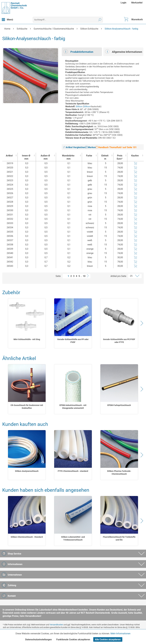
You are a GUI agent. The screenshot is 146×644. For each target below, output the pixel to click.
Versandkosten (56, 625)
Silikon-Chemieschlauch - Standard (27, 537)
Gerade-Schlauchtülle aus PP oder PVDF (73, 341)
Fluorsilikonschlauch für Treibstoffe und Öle (119, 538)
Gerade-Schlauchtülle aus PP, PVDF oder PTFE (119, 341)
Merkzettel (137, 3)
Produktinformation (78, 51)
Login (123, 3)
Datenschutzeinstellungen (38, 640)
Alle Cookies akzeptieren (108, 640)
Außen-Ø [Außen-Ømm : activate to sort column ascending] (45, 157)
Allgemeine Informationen (124, 51)
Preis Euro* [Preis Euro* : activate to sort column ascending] (120, 157)
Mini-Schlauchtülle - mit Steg (27, 339)
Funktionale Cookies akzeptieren (73, 640)
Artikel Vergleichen (74, 147)
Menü (7, 19)
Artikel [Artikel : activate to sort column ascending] (9, 156)
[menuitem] (124, 3)
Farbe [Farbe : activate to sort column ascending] (89, 156)
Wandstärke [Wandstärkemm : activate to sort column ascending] (68, 157)
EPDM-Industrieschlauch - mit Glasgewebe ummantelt (73, 407)
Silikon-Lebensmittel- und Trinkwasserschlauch (73, 538)
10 (84, 276)
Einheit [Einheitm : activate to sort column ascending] (105, 157)
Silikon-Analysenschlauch (27, 471)
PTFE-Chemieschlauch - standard (73, 471)
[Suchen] (100, 20)
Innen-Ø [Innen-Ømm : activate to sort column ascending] (26, 157)
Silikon (79, 107)
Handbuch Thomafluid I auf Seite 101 (116, 147)
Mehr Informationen (120, 634)
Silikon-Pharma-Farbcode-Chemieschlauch (119, 472)
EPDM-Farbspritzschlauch (119, 405)
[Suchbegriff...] (68, 20)
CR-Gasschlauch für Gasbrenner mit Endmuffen (27, 407)
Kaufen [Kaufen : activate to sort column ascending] (135, 156)
